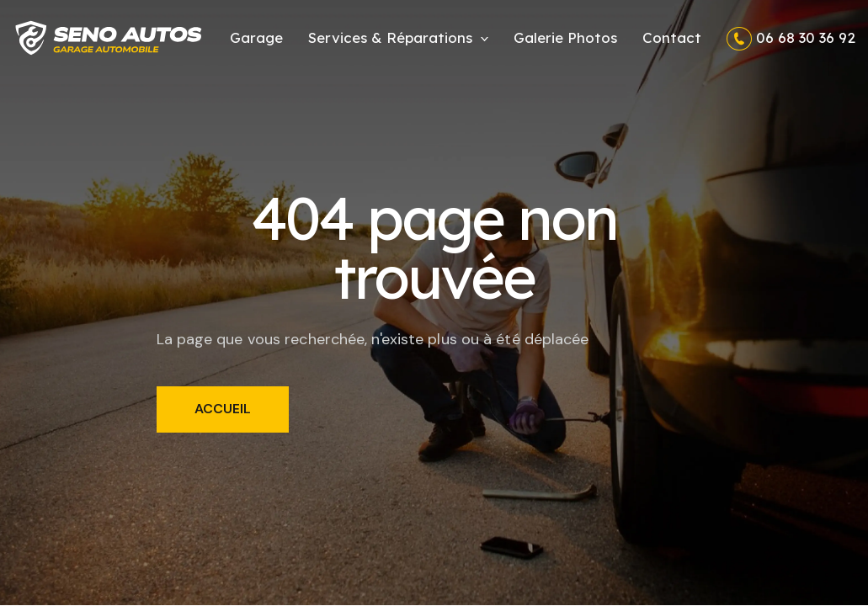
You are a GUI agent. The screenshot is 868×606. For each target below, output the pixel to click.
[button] (398, 37)
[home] (109, 38)
